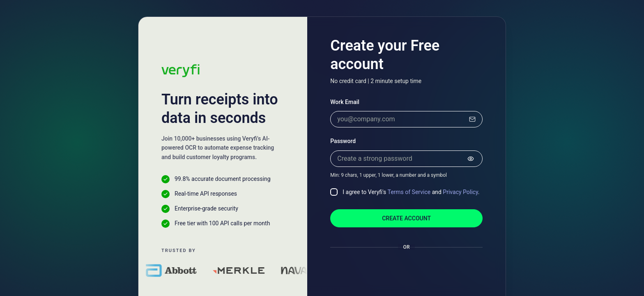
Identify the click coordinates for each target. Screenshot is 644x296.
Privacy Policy (460, 192)
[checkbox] (334, 192)
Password (343, 141)
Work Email (345, 102)
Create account (406, 218)
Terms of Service (409, 192)
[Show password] (471, 159)
